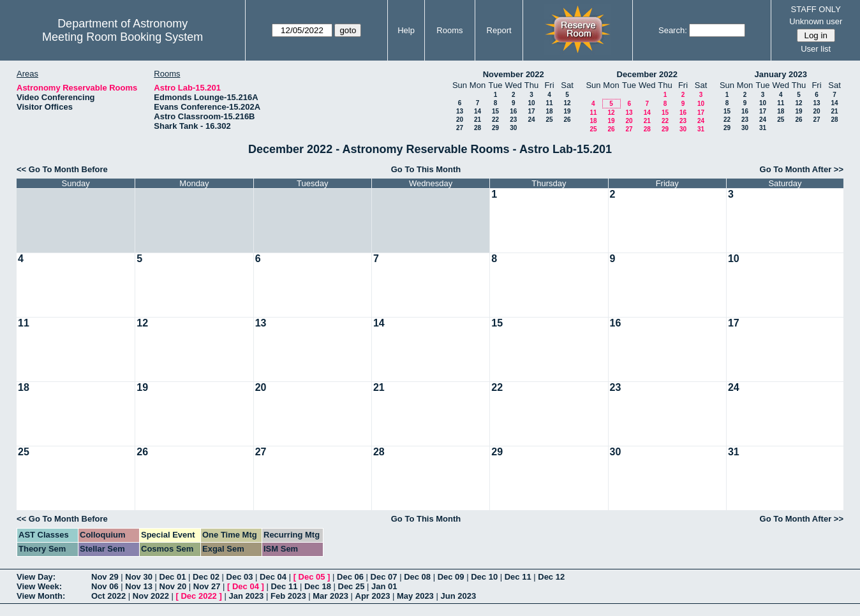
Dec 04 (273, 577)
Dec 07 (384, 577)
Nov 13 (139, 586)
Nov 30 (139, 577)
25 (549, 120)
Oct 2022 (108, 596)
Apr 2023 (373, 596)
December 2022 (647, 74)
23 (513, 120)
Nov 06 (105, 586)
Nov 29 (105, 577)
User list (816, 49)
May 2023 (415, 596)
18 (549, 111)
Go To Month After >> (802, 169)
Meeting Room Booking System (122, 37)
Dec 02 (206, 577)
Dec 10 (484, 577)
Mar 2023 (330, 596)
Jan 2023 (246, 596)
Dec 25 (352, 586)
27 (460, 128)
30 (513, 128)
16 (513, 111)
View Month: (41, 596)
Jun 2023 (458, 596)
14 (478, 111)
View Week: (39, 586)
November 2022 (514, 74)
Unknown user (816, 21)
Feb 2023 (288, 596)
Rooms (449, 30)
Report (499, 30)
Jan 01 (384, 586)
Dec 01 (173, 577)
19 (567, 111)
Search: (673, 30)
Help (406, 30)
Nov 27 (207, 586)
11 (549, 103)
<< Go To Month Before (62, 169)
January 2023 (781, 74)
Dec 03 (240, 577)
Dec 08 (417, 577)
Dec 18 (318, 586)
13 (460, 111)
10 (531, 103)
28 (478, 128)
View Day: (36, 577)
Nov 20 (173, 586)
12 (567, 103)
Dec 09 (451, 577)
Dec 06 (350, 577)
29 (495, 128)
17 (531, 111)
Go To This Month (426, 169)
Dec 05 (312, 577)
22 (495, 120)
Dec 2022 (198, 596)
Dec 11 (518, 577)
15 (495, 111)
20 (460, 120)
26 (567, 120)
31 (701, 129)
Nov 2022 (151, 596)
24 (531, 120)
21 (478, 120)
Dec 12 (551, 577)
